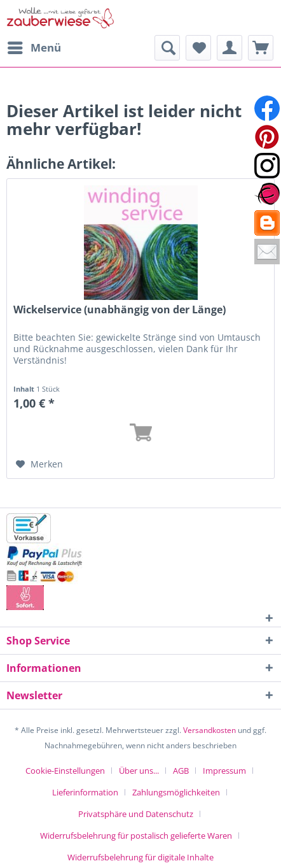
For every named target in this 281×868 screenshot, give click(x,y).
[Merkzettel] (198, 48)
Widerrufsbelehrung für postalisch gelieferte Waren (136, 836)
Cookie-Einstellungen (65, 771)
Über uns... (139, 771)
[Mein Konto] (230, 48)
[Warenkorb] (261, 48)
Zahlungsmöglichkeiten (176, 792)
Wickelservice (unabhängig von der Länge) (120, 310)
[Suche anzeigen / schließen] (167, 48)
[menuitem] (34, 48)
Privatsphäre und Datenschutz (136, 814)
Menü (34, 46)
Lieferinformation (85, 792)
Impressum (224, 771)
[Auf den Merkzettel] (39, 464)
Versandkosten (209, 730)
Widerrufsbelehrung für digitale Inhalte (140, 857)
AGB (181, 771)
